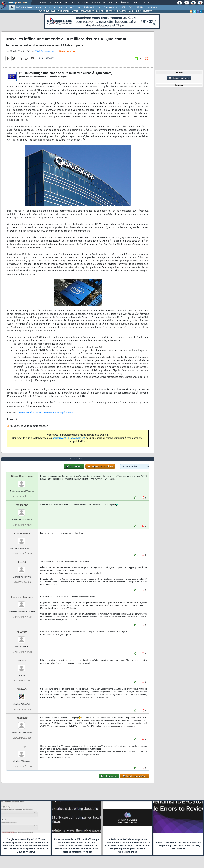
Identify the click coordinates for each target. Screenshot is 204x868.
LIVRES (75, 11)
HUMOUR (148, 11)
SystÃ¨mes (152, 7)
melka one (22, 505)
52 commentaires (67, 52)
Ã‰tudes (125, 3)
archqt (22, 746)
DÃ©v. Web (89, 7)
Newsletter (99, 3)
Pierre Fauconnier (22, 476)
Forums (42, 3)
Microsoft (70, 7)
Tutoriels (55, 3)
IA (54, 7)
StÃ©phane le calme (44, 51)
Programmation (110, 7)
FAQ (66, 3)
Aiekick (22, 661)
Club (147, 3)
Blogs (75, 3)
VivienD (22, 689)
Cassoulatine (22, 534)
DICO (138, 11)
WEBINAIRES (63, 11)
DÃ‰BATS (122, 11)
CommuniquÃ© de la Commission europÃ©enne (45, 413)
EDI (99, 7)
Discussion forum (179, 78)
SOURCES (110, 11)
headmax (22, 718)
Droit (137, 3)
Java (79, 7)
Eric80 (22, 562)
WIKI (131, 11)
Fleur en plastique (22, 597)
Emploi (113, 3)
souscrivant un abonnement (69, 438)
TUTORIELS (44, 11)
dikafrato (22, 632)
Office (131, 7)
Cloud (48, 7)
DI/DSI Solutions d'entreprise (29, 7)
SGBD (123, 7)
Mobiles (141, 7)
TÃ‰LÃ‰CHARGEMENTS (92, 11)
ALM (60, 7)
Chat (85, 3)
